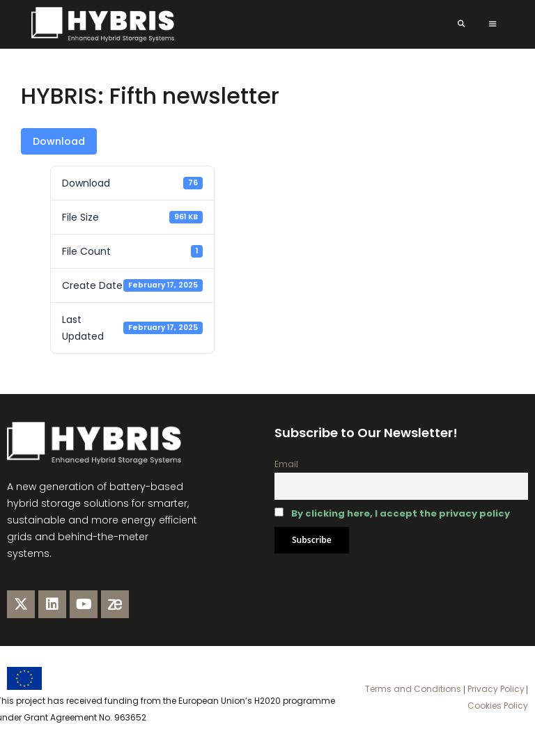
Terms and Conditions (413, 689)
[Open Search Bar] (461, 24)
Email (286, 464)
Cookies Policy (498, 706)
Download (59, 141)
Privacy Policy (495, 689)
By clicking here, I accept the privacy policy (401, 513)
